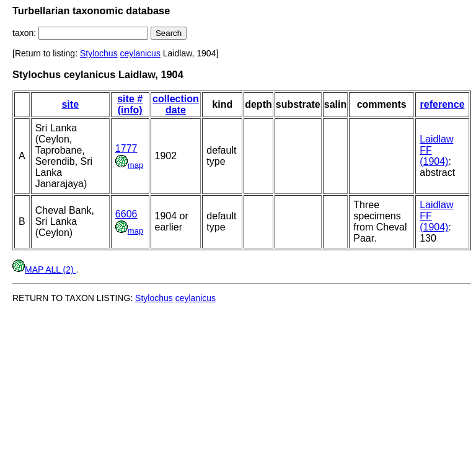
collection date (176, 104)
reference (443, 104)
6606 (126, 214)
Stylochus (99, 53)
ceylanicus (140, 53)
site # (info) (130, 104)
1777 (126, 148)
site (70, 104)
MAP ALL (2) (44, 269)
